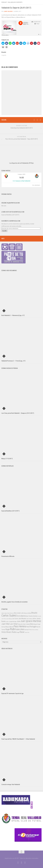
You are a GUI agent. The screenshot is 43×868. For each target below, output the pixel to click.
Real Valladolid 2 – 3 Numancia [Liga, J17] (13, 315)
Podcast (4, 2)
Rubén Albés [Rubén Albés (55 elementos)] (20, 629)
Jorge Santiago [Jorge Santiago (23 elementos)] (13, 621)
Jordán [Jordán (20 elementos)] (7, 622)
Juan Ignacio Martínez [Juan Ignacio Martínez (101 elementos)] (31, 621)
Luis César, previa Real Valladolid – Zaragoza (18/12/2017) (18, 413)
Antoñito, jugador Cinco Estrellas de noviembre (15, 602)
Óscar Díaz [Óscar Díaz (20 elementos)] (27, 632)
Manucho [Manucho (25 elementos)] (21, 624)
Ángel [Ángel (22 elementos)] (18, 632)
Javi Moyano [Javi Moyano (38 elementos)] (22, 619)
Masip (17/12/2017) (7, 459)
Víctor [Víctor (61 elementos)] (4, 632)
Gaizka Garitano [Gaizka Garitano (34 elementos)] (33, 616)
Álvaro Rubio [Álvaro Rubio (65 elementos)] (11, 632)
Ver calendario (36, 185)
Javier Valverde (8, 11)
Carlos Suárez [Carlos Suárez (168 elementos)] (9, 616)
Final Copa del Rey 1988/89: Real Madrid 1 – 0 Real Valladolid (18, 739)
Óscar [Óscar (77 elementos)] (22, 632)
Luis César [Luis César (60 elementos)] (14, 624)
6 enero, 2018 (21, 174)
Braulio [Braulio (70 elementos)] (34, 613)
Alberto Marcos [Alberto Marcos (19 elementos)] (10, 613)
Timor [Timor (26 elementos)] (30, 630)
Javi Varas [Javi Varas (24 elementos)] (29, 619)
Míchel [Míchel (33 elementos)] (12, 627)
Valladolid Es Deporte (15, 2)
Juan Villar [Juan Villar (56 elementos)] (5, 624)
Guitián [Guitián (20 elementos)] (40, 616)
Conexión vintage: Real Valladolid (11, 784)
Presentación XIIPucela (8, 556)
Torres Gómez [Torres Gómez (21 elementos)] (35, 630)
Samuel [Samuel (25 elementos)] (27, 630)
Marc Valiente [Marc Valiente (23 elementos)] (27, 624)
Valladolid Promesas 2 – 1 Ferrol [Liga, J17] (13, 361)
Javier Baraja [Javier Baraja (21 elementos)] (9, 619)
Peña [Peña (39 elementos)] (28, 627)
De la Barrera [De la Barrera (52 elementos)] (21, 616)
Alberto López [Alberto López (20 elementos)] (4, 613)
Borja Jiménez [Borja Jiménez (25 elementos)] (28, 613)
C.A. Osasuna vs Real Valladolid (21, 181)
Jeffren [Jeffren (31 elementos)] (34, 619)
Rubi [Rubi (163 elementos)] (13, 629)
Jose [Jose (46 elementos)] (18, 621)
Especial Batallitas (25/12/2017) (10, 215)
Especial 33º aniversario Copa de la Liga (12, 693)
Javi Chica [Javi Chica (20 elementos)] (4, 619)
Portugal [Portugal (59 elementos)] (33, 627)
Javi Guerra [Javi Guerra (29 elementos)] (15, 619)
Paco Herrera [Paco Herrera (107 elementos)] (20, 626)
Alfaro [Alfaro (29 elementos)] (15, 613)
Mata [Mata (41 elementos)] (32, 624)
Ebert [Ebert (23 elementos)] (27, 616)
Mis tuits (4, 206)
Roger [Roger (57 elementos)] (8, 629)
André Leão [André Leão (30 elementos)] (20, 613)
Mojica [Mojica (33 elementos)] (7, 627)
